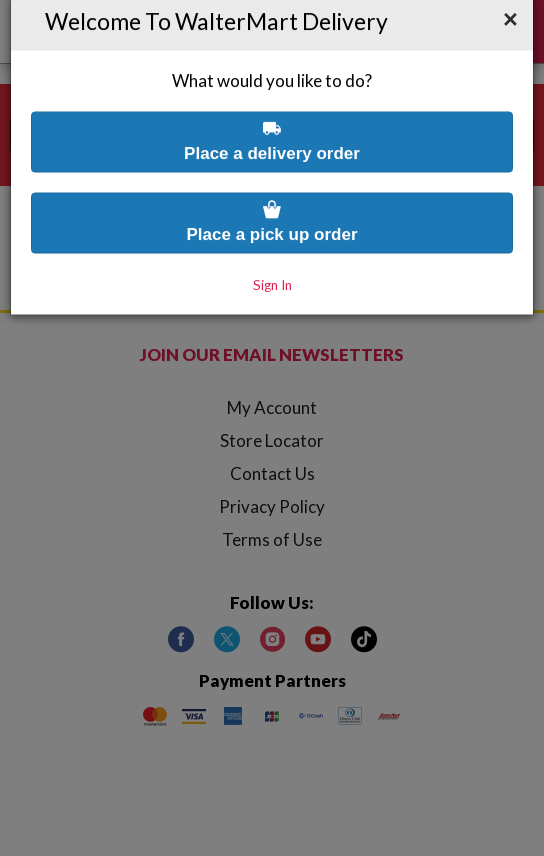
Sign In (272, 243)
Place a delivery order (272, 98)
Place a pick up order (271, 179)
